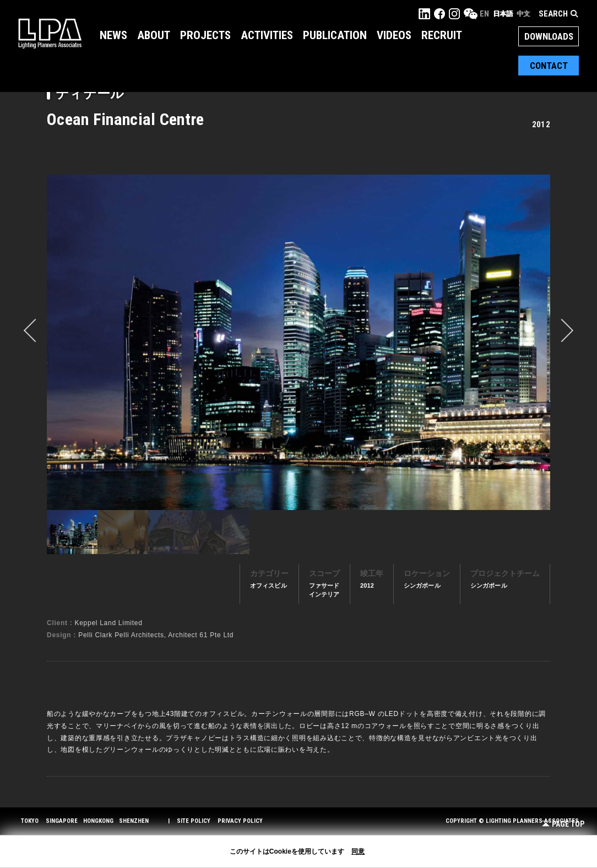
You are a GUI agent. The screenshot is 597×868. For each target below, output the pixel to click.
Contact (549, 66)
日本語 (503, 14)
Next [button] (562, 330)
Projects (205, 35)
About (154, 35)
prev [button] (35, 330)
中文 (523, 14)
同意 (358, 851)
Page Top (563, 824)
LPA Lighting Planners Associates (50, 33)
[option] (298, 342)
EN (484, 14)
